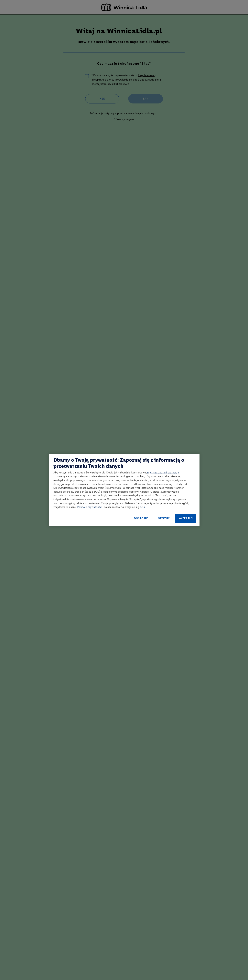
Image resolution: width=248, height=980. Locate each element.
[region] (124, 490)
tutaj (143, 507)
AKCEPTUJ (186, 518)
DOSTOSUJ (141, 518)
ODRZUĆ (164, 518)
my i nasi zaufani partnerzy (163, 473)
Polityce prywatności (90, 507)
